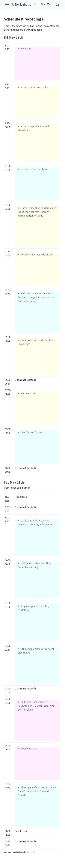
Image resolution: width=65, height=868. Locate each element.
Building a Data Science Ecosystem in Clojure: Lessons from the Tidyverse (37, 706)
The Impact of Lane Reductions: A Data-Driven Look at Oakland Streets (37, 791)
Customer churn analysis (34, 169)
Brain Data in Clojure (31, 432)
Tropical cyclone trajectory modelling (34, 608)
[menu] (7, 5)
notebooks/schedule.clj (23, 852)
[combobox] (57, 4)
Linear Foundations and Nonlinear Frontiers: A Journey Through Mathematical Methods (37, 212)
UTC (28, 30)
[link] (36, 4)
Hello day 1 (27, 49)
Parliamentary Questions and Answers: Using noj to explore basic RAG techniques (37, 297)
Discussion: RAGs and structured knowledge (37, 342)
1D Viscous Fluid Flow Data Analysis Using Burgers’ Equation (36, 523)
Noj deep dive (28, 393)
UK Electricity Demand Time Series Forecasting (35, 565)
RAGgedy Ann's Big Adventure (37, 255)
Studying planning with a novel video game (36, 651)
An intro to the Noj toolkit (34, 87)
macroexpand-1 (29, 749)
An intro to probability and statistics (33, 128)
